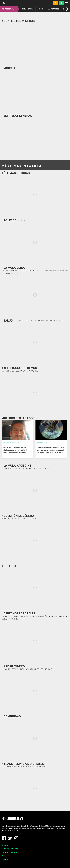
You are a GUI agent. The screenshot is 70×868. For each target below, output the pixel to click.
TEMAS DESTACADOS (9, 9)
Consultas (5, 859)
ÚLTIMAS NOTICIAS (27, 9)
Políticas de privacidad (9, 852)
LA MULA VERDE (53, 9)
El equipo (5, 845)
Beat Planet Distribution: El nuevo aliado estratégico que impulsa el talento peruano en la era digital (15, 450)
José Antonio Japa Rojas (11, 442)
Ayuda (4, 856)
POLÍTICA (41, 9)
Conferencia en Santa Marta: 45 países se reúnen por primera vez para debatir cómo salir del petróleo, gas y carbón (51, 450)
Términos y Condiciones (10, 849)
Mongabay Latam (42, 442)
